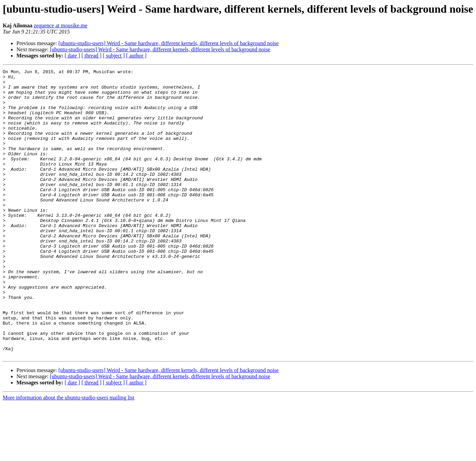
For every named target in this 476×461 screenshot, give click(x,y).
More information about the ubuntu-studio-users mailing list (69, 455)
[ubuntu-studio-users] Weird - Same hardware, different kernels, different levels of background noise (169, 43)
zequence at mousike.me (61, 25)
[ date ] (72, 56)
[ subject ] (114, 56)
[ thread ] (91, 56)
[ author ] (136, 56)
